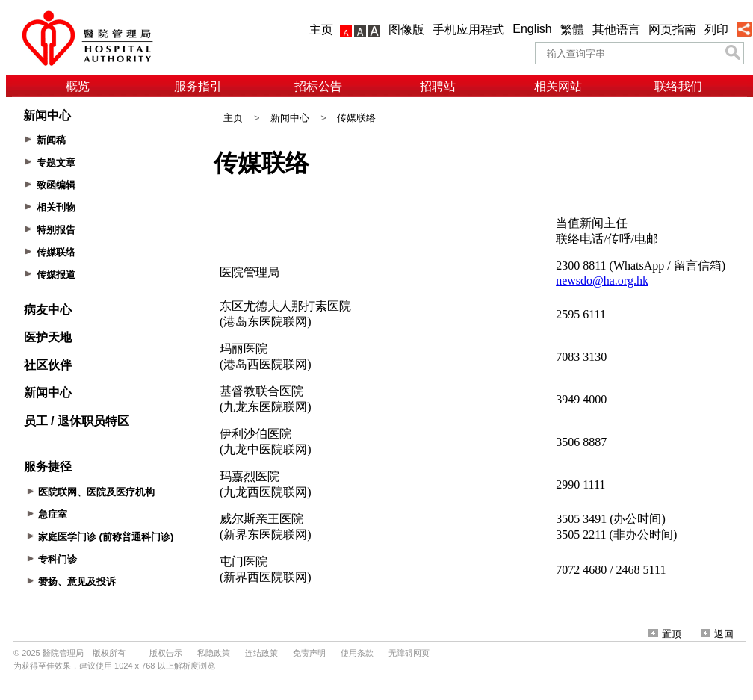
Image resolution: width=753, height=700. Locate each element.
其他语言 (616, 30)
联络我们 (678, 86)
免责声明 (309, 653)
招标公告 (318, 86)
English (532, 29)
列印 (716, 30)
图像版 (406, 30)
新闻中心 (290, 118)
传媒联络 (356, 118)
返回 (717, 634)
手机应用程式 (468, 30)
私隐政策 (214, 653)
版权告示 (166, 653)
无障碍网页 (409, 653)
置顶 (665, 634)
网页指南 (672, 30)
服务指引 (198, 86)
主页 (321, 30)
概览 (78, 86)
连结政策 (261, 653)
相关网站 (558, 86)
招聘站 (438, 86)
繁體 (572, 30)
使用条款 (357, 653)
